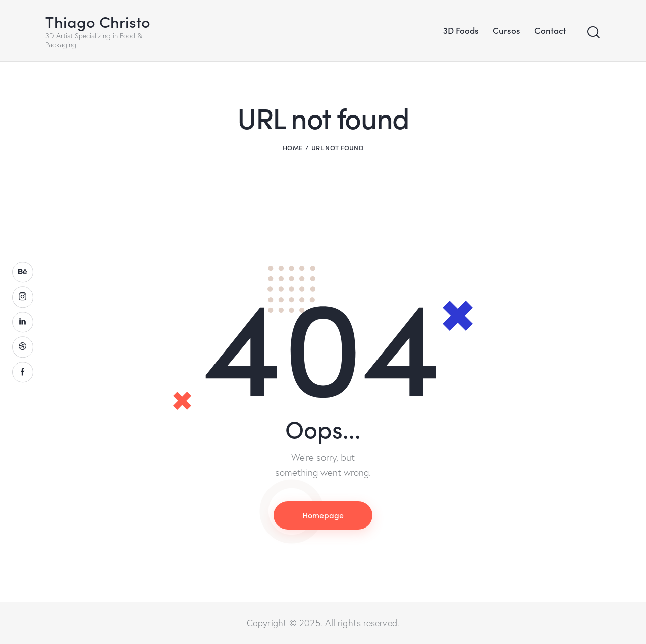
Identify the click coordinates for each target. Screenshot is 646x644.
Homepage (323, 515)
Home (292, 148)
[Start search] (594, 33)
